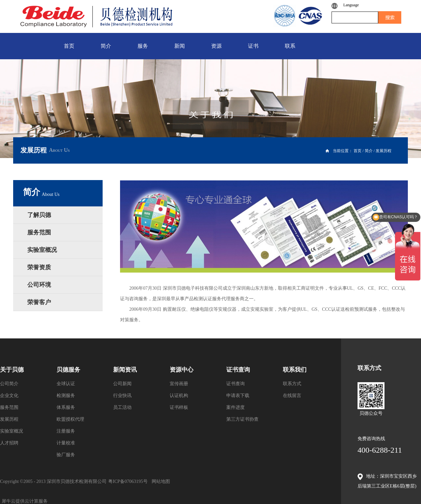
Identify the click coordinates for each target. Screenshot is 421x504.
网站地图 (160, 481)
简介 (369, 151)
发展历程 (384, 151)
